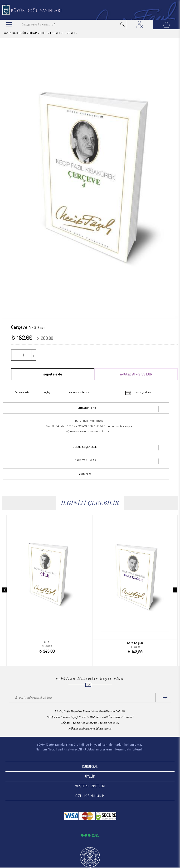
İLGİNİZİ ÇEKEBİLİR (90, 503)
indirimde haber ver (79, 392)
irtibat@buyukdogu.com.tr (95, 728)
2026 (96, 835)
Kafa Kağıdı (139, 643)
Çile (51, 642)
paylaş (47, 392)
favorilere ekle (22, 392)
